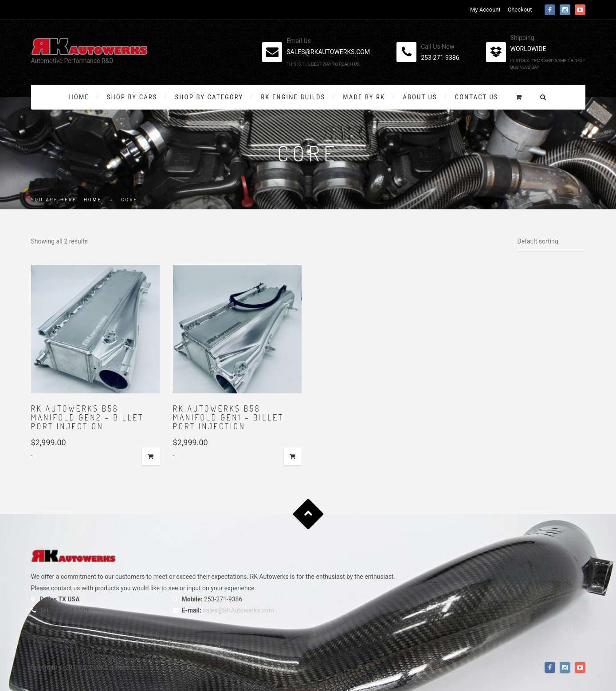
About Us (420, 97)
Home (79, 97)
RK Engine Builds (293, 97)
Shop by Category (209, 97)
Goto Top (308, 514)
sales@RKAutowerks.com (238, 610)
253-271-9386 (440, 58)
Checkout (520, 10)
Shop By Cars (132, 97)
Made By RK (364, 97)
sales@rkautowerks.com (328, 52)
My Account (485, 10)
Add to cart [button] (151, 456)
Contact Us (477, 97)
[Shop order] (551, 241)
